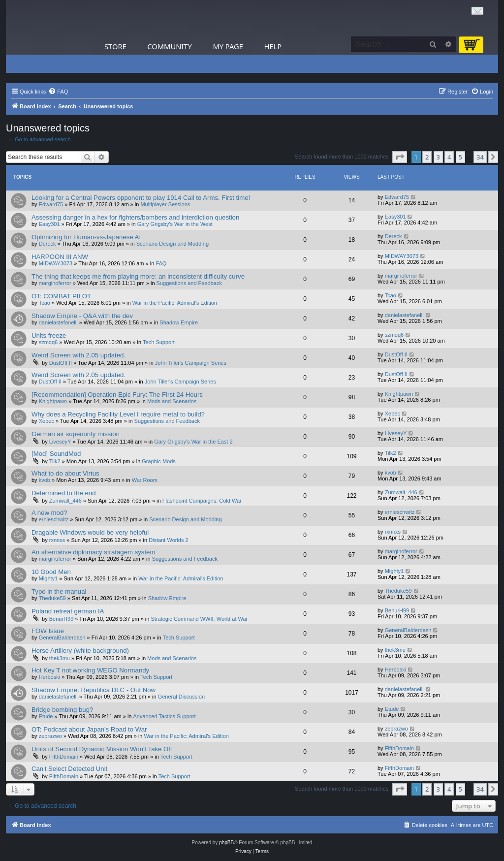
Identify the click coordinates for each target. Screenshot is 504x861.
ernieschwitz (54, 519)
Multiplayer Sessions (165, 204)
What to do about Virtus (65, 473)
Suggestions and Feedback (189, 283)
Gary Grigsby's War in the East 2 (193, 442)
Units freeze (49, 335)
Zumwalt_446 (65, 501)
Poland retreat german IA (68, 611)
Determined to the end (64, 493)
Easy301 (49, 224)
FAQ (161, 263)
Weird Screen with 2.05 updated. (79, 355)
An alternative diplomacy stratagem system (93, 552)
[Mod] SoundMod (56, 454)
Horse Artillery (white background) (80, 651)
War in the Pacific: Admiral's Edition (175, 303)
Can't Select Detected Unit (69, 769)
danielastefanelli (58, 322)
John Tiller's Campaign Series (191, 363)
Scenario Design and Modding (173, 244)
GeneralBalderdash (62, 638)
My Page (228, 46)
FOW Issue (48, 631)
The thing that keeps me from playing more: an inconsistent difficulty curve (138, 276)
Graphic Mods (158, 461)
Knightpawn (53, 401)
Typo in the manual (59, 591)
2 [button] (427, 157)
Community (169, 46)
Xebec (47, 421)
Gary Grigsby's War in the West (175, 224)
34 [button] (480, 157)
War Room (145, 480)
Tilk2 (55, 461)
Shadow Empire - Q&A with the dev (82, 316)
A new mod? (49, 513)
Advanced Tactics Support (165, 716)
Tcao (45, 303)
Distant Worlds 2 (169, 540)
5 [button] (460, 157)
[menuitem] (58, 92)
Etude (46, 716)
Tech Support (159, 342)
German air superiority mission (76, 434)
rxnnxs (57, 540)
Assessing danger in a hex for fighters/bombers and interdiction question (135, 217)
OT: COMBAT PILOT (61, 296)
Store (115, 46)
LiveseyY (60, 442)
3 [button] (438, 157)
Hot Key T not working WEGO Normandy (90, 670)
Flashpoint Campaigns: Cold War (202, 501)
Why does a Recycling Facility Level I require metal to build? (118, 414)
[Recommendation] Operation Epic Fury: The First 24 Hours (117, 395)
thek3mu (60, 658)
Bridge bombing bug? (62, 710)
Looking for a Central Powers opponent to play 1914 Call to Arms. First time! (141, 198)
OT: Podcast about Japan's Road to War (89, 729)
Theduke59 (52, 598)
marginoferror (55, 283)
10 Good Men (51, 572)
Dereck (47, 244)
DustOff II (61, 363)
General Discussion (181, 697)
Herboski (49, 677)
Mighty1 (48, 578)
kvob (45, 480)
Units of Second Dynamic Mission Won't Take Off (102, 749)
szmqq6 (48, 342)
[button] (400, 157)
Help (273, 46)
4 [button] (449, 157)
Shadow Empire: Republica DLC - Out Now (94, 690)
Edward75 (51, 204)
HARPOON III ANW (60, 257)
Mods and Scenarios (172, 401)
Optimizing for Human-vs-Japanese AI (86, 237)
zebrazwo (50, 736)
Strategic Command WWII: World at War (199, 619)
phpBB (226, 843)
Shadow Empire (179, 322)
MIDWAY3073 (56, 263)
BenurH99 (62, 619)
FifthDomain (64, 757)
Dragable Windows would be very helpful (90, 532)
